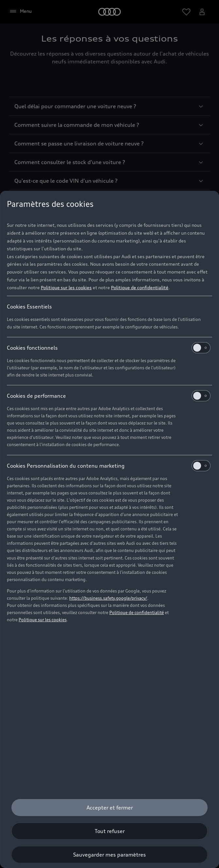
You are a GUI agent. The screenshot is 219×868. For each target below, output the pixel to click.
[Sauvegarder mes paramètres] (109, 855)
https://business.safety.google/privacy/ (108, 598)
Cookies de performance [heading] (109, 396)
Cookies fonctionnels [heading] (109, 348)
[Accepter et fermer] (109, 808)
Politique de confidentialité (140, 287)
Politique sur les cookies (66, 287)
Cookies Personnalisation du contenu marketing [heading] (109, 466)
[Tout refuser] (109, 831)
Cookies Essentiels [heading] (29, 307)
